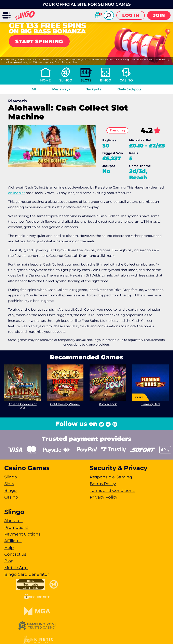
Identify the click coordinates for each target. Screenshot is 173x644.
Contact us (15, 554)
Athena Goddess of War (23, 406)
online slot (17, 193)
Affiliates (13, 541)
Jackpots (94, 89)
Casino (126, 80)
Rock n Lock (108, 404)
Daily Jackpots (129, 89)
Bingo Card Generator (27, 574)
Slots (86, 80)
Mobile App (16, 568)
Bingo (105, 80)
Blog (9, 561)
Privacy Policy (104, 497)
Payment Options (22, 534)
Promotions (16, 527)
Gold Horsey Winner (65, 404)
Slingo (66, 80)
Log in (131, 15)
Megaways (61, 89)
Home (45, 80)
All (34, 89)
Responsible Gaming (111, 477)
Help (9, 548)
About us (13, 521)
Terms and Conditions (112, 490)
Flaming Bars (150, 404)
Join (159, 15)
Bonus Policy (103, 484)
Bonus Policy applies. (66, 62)
